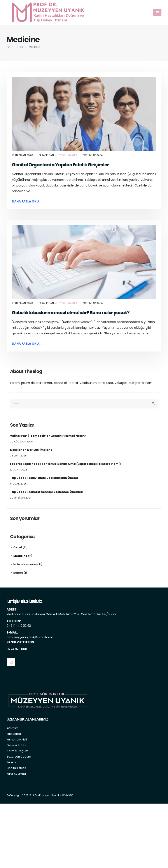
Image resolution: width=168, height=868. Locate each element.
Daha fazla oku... (27, 201)
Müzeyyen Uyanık (66, 155)
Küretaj (11, 762)
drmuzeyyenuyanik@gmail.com (30, 637)
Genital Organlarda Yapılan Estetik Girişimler (60, 165)
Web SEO (68, 795)
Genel (18, 547)
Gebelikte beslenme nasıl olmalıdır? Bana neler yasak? (71, 313)
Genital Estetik (16, 768)
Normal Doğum (17, 751)
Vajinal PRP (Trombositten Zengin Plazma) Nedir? (48, 436)
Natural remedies (26, 564)
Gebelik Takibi (16, 745)
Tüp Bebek (14, 734)
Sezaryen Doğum (19, 757)
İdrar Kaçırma (16, 774)
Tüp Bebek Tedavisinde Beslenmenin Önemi (44, 478)
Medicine (20, 556)
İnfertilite (13, 728)
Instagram (11, 662)
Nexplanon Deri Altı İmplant (31, 450)
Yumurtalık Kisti (17, 739)
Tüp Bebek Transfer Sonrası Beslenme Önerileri (47, 492)
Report (18, 573)
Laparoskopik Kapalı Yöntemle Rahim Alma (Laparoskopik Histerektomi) (65, 464)
